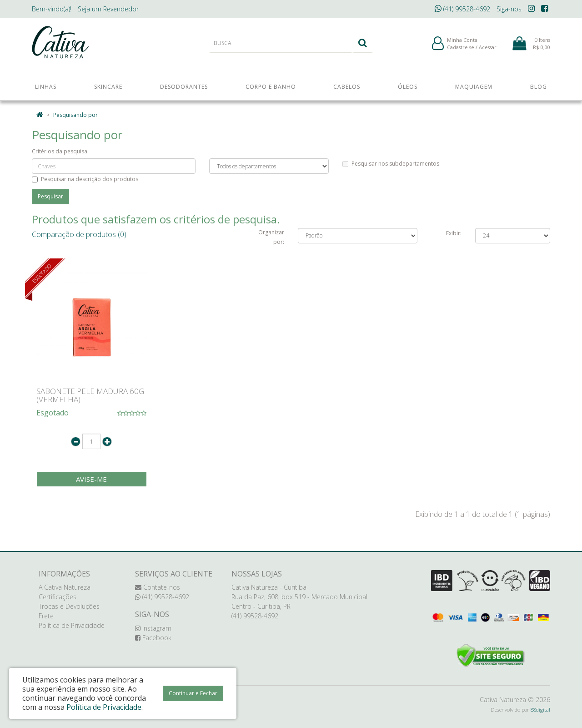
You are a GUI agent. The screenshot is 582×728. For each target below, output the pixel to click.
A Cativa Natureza (65, 587)
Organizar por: (271, 237)
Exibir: (454, 233)
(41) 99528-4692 (462, 9)
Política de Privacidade (72, 625)
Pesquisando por (75, 115)
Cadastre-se (461, 49)
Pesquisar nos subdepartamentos (391, 164)
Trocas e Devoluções (69, 606)
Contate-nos (158, 587)
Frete (46, 616)
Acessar (488, 49)
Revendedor (108, 9)
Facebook (153, 638)
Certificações (58, 597)
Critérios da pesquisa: (60, 151)
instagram (153, 628)
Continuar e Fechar (193, 693)
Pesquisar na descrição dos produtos (85, 179)
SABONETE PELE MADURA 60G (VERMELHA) (90, 395)
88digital (540, 710)
